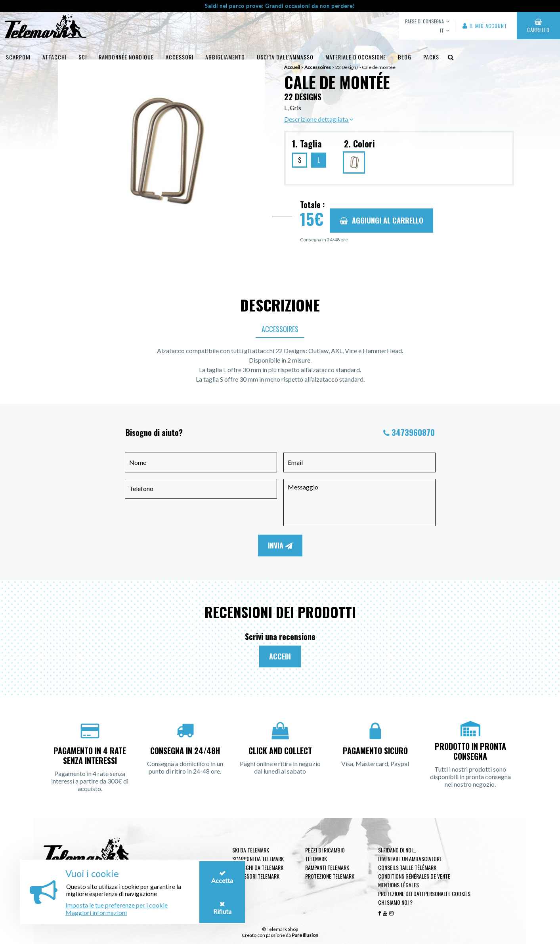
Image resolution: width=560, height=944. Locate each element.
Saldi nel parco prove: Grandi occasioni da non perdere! (280, 6)
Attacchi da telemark (258, 867)
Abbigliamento (225, 57)
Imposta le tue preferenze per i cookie (117, 905)
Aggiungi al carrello (381, 220)
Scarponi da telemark (258, 859)
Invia (280, 545)
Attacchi (54, 57)
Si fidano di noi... (397, 850)
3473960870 (413, 432)
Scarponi (18, 57)
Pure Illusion (305, 935)
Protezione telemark (330, 876)
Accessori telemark (256, 876)
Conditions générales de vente (414, 876)
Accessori (180, 57)
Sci (83, 57)
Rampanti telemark (327, 867)
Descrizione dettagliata (319, 119)
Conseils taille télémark (407, 867)
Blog (405, 57)
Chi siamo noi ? (395, 902)
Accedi (280, 656)
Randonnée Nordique (126, 57)
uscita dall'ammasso (285, 57)
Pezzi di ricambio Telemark (325, 854)
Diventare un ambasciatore (410, 859)
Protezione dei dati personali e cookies (424, 893)
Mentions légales (398, 885)
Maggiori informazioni (96, 912)
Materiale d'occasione (356, 57)
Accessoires (280, 329)
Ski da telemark (251, 850)
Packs (431, 57)
